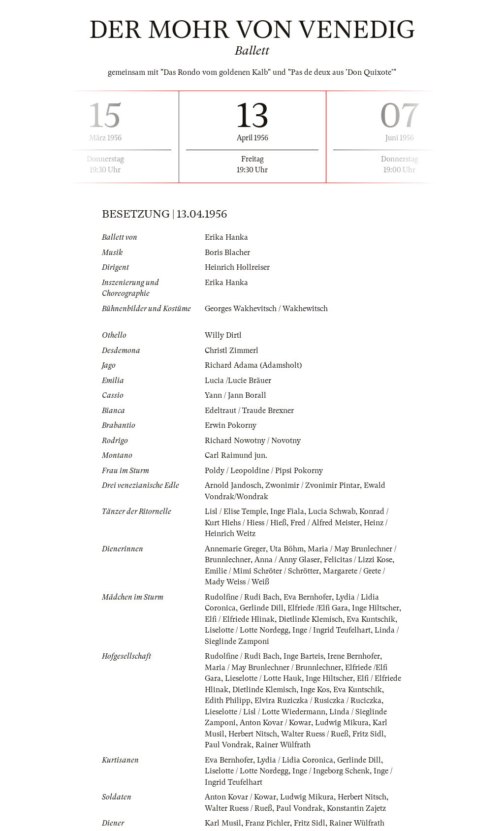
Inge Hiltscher (376, 608)
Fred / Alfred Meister (325, 523)
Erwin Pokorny (231, 425)
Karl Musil (223, 823)
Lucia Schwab (332, 511)
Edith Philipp (228, 701)
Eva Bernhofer (308, 597)
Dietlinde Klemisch (311, 619)
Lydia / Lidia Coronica (295, 760)
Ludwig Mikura (342, 723)
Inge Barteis (303, 656)
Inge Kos (315, 690)
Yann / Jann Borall (236, 395)
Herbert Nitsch (253, 734)
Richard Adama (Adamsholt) (253, 365)
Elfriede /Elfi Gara (318, 608)
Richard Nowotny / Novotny (253, 441)
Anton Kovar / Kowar (275, 723)
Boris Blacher (227, 253)
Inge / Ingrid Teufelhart (331, 630)
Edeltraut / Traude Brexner (249, 411)
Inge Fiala (287, 511)
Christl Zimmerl (232, 351)
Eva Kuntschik (371, 619)
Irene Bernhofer (354, 656)
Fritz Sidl (368, 734)
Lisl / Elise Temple (236, 511)
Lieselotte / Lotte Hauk (263, 678)
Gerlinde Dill (262, 608)
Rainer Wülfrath (283, 745)
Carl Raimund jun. (236, 455)
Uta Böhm (287, 549)
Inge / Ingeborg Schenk (331, 771)
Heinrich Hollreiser (237, 267)
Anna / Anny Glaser (287, 560)
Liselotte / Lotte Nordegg (247, 630)
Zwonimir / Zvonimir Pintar (313, 485)
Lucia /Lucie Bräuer (238, 381)
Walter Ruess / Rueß (315, 734)
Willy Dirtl (223, 335)
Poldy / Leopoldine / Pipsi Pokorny (264, 471)
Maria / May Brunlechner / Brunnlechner (273, 668)
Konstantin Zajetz (356, 808)
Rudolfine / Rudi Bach (242, 597)
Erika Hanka (226, 237)
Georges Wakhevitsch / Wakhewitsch (266, 309)
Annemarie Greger (235, 549)
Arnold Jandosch (233, 485)
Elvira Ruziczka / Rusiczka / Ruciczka (318, 701)
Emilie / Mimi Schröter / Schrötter (262, 571)
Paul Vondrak (228, 745)
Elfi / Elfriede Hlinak (240, 619)
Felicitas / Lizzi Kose (358, 560)
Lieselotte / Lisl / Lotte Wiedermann (265, 712)
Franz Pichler (268, 823)
